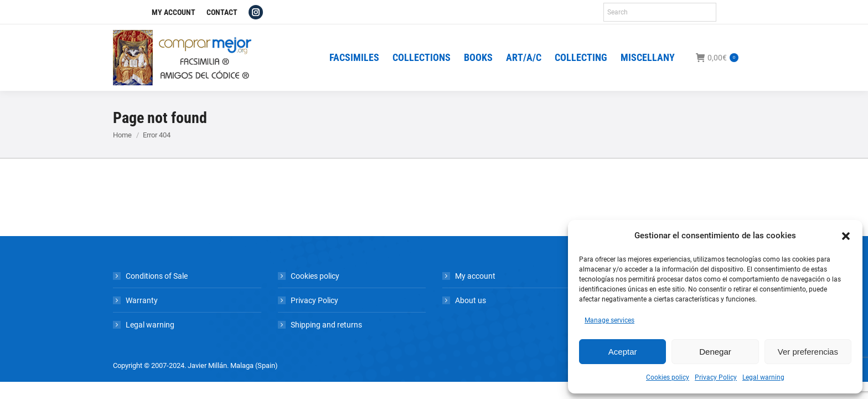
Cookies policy (668, 377)
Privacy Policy (716, 377)
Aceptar (623, 352)
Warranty (142, 300)
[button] (846, 236)
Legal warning (763, 377)
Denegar (715, 352)
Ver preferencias (808, 352)
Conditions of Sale (157, 276)
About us (471, 300)
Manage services (609, 320)
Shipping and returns (326, 325)
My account (475, 276)
